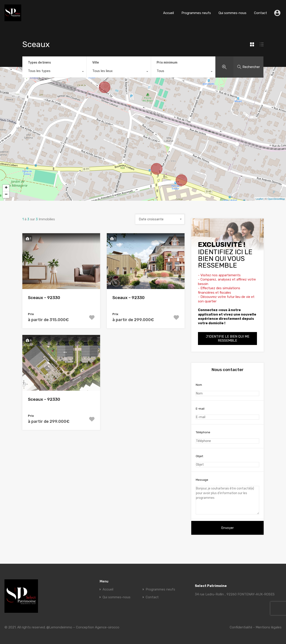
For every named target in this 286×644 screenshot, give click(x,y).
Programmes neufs (196, 13)
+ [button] (6, 188)
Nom (227, 390)
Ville (96, 63)
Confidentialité (241, 627)
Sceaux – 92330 (44, 298)
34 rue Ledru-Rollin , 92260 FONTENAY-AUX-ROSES (235, 594)
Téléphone (227, 437)
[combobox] (54, 72)
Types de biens (39, 63)
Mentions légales (269, 627)
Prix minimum (167, 63)
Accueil (168, 13)
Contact (261, 13)
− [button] (6, 195)
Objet (227, 461)
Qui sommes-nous (232, 13)
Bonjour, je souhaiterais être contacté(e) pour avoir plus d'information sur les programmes (227, 500)
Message (227, 496)
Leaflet (259, 199)
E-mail (227, 413)
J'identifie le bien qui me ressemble (228, 339)
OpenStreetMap (276, 199)
